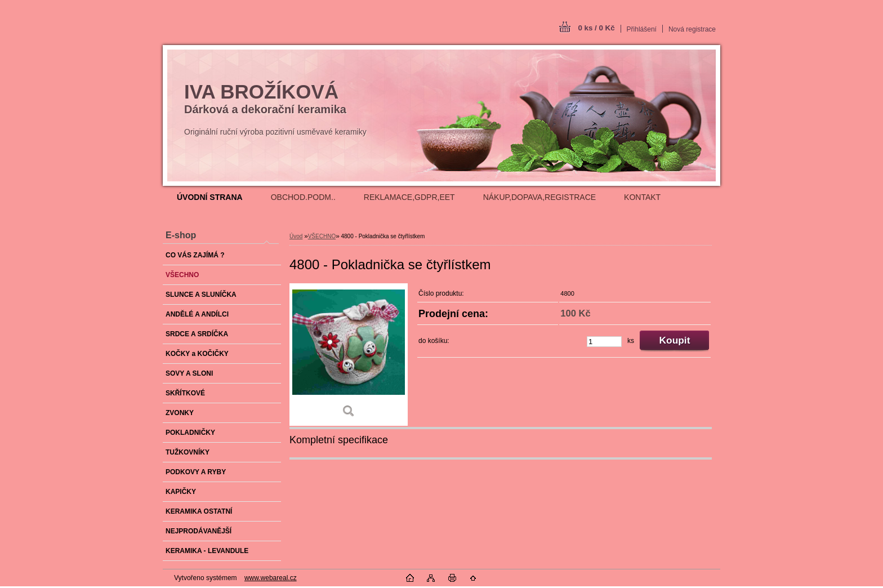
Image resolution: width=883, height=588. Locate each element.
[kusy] (604, 342)
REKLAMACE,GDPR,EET (409, 197)
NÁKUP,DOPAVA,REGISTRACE (539, 197)
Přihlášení (642, 29)
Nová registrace (692, 29)
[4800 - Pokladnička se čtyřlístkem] (349, 355)
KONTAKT (642, 197)
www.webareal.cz (271, 578)
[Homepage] (210, 197)
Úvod (296, 236)
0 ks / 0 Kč (596, 28)
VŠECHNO (322, 236)
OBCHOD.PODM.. (303, 197)
